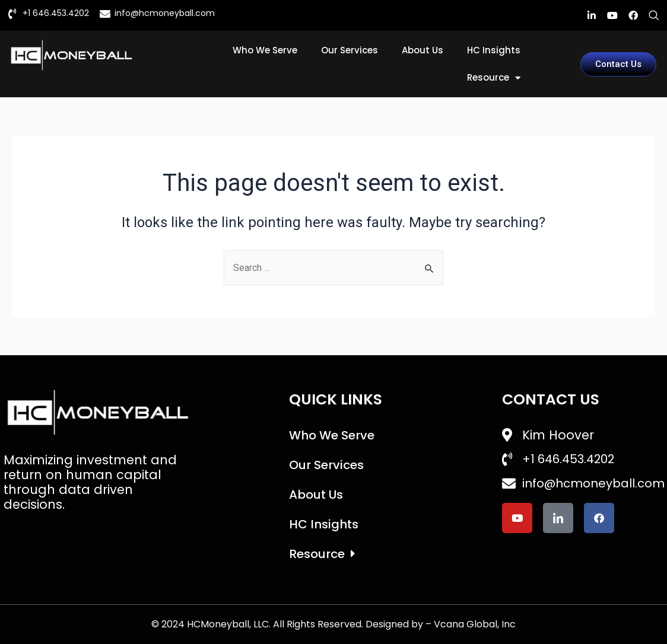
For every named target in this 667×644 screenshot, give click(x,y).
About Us (423, 50)
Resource (494, 78)
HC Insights (494, 50)
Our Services (350, 50)
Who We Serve (265, 50)
